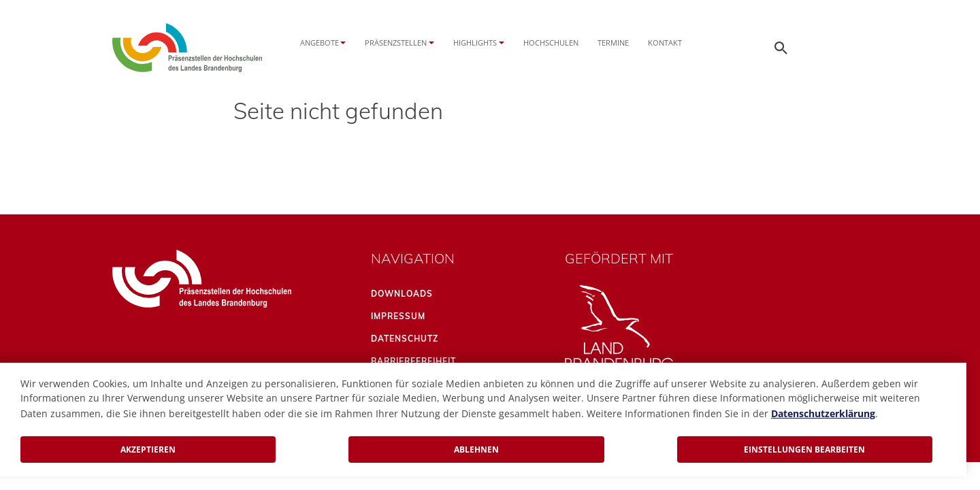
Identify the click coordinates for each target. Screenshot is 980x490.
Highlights (475, 43)
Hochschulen (551, 43)
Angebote (320, 43)
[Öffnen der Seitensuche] (781, 48)
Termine (613, 43)
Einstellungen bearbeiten (804, 450)
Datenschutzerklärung (823, 413)
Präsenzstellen (396, 43)
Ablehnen (476, 450)
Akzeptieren (148, 450)
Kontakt (665, 43)
